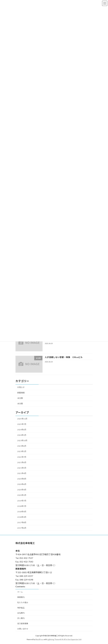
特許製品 (21, 608)
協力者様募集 (23, 624)
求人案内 (21, 618)
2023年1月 (22, 451)
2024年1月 (22, 435)
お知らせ (21, 387)
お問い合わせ (23, 629)
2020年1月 (22, 495)
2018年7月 (22, 506)
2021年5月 (22, 468)
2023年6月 (22, 446)
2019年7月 (22, 501)
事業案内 (21, 597)
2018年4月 (22, 512)
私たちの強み (23, 602)
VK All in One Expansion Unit (71, 639)
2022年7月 (22, 457)
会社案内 (21, 613)
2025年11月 (22, 419)
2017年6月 (22, 528)
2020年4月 (22, 490)
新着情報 (21, 393)
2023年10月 (22, 441)
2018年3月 (22, 517)
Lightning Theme (53, 639)
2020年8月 (22, 479)
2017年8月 (22, 522)
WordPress (39, 639)
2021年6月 (22, 462)
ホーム (20, 592)
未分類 (20, 398)
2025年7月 (22, 424)
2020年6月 (22, 484)
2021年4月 (22, 473)
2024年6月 (22, 430)
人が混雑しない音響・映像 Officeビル (63, 357)
